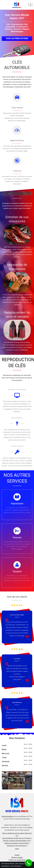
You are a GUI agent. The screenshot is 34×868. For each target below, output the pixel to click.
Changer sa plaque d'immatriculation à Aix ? (17, 841)
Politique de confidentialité (17, 860)
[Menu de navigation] (31, 5)
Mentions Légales (17, 857)
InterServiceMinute (8, 816)
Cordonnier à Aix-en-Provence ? (17, 846)
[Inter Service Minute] (17, 5)
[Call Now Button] (29, 863)
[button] (17, 39)
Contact (17, 855)
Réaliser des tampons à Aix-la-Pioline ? (17, 843)
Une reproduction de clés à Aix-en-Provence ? (17, 838)
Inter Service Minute (8, 864)
